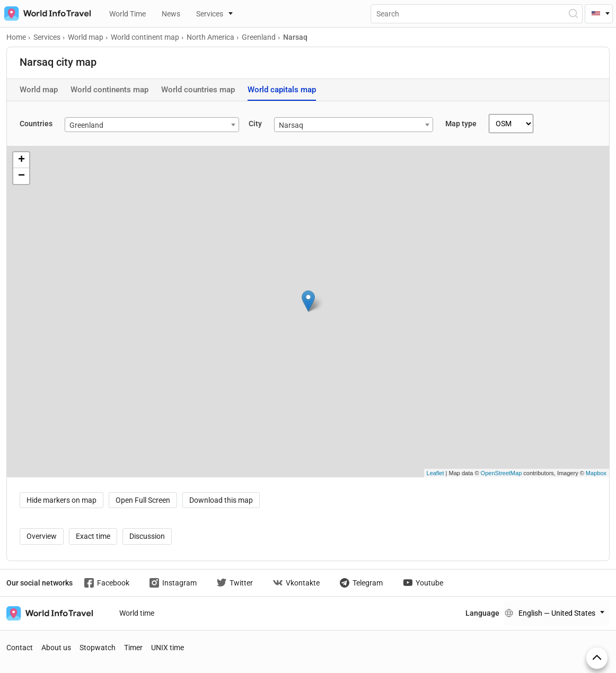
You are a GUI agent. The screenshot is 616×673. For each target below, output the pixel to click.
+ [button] (21, 160)
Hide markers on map (61, 500)
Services (210, 14)
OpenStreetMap (501, 473)
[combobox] (152, 125)
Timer (133, 648)
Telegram (361, 583)
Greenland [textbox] (86, 125)
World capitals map (282, 90)
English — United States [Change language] (557, 613)
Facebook (107, 583)
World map (39, 90)
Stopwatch (98, 648)
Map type (461, 124)
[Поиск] (477, 14)
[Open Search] (573, 14)
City (255, 124)
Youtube (423, 583)
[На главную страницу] (45, 14)
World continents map (109, 90)
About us (56, 648)
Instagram (173, 583)
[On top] (597, 658)
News (171, 14)
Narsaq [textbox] (291, 125)
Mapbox (596, 473)
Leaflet (435, 473)
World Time (127, 14)
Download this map (221, 500)
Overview (42, 536)
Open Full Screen (143, 500)
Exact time (93, 536)
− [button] (21, 176)
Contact (20, 648)
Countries (36, 124)
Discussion (147, 536)
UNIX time (168, 648)
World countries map (198, 90)
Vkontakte (296, 583)
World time (137, 613)
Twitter (235, 583)
